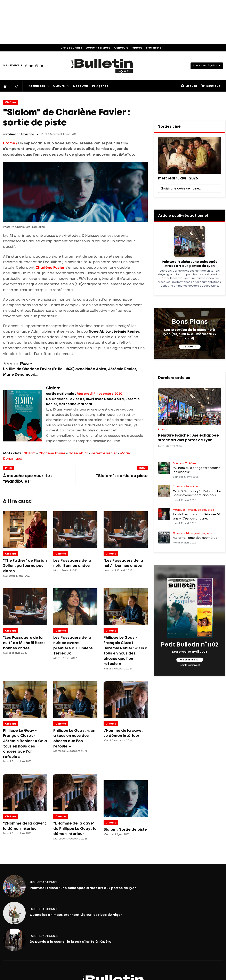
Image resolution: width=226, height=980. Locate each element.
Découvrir (81, 86)
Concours (121, 48)
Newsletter (154, 48)
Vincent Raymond (21, 134)
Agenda (100, 86)
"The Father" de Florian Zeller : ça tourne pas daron (25, 566)
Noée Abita (78, 453)
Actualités (37, 86)
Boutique (211, 86)
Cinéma (10, 102)
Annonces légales (205, 66)
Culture (59, 86)
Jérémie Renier (104, 453)
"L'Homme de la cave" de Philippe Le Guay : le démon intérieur (75, 829)
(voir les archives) (190, 665)
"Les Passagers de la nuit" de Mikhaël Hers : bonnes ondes (24, 643)
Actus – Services (98, 48)
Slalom (30, 453)
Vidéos (137, 48)
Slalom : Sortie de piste (125, 830)
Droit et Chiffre (71, 48)
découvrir (190, 347)
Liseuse (189, 86)
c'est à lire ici (190, 660)
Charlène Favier (52, 453)
